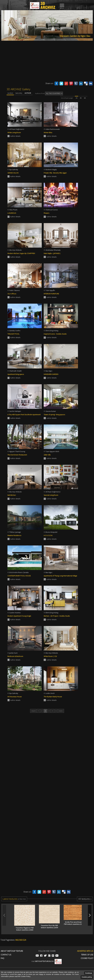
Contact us (6, 955)
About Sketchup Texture (12, 951)
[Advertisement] (47, 62)
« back (33, 711)
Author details (15, 136)
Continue (89, 973)
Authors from (49, 93)
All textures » (85, 899)
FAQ (2, 958)
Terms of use (87, 955)
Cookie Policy (87, 958)
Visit (47, 961)
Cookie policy (87, 977)
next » (61, 711)
